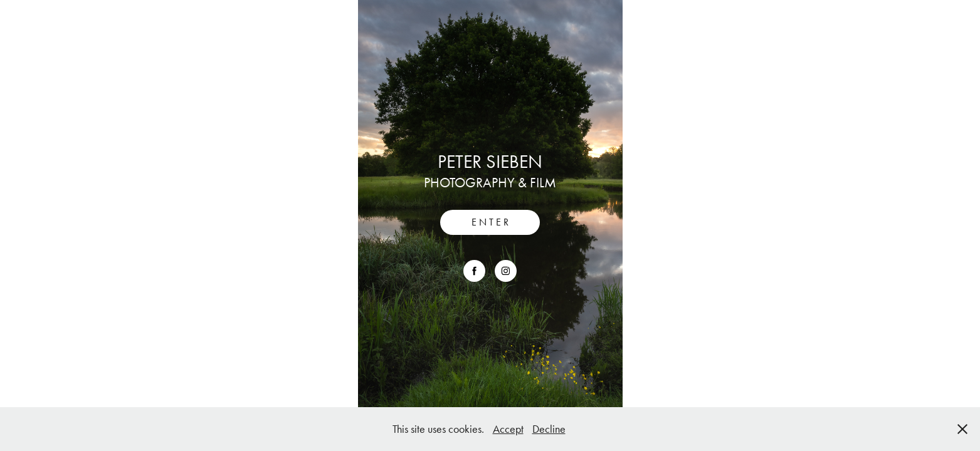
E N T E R (490, 222)
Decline (549, 429)
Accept (508, 429)
